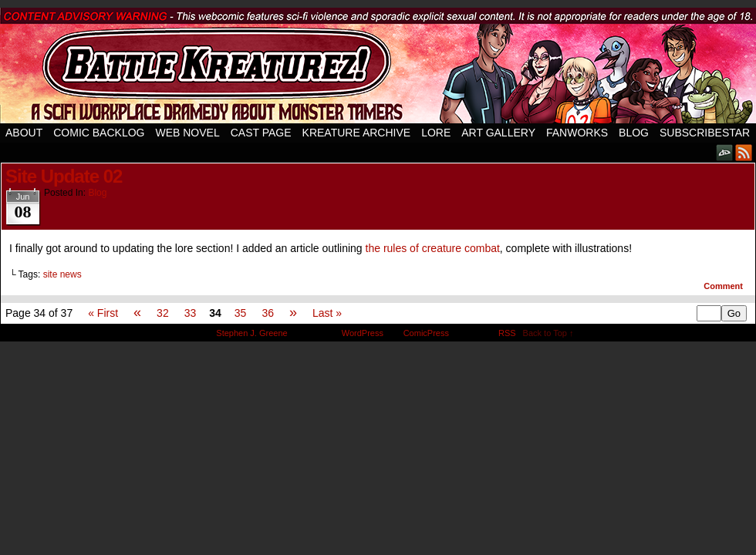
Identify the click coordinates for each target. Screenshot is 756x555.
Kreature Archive (357, 133)
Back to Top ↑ (548, 333)
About (24, 133)
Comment (723, 286)
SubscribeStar (705, 133)
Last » (327, 313)
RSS (744, 152)
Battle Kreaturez (378, 66)
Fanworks (577, 133)
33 (191, 313)
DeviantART (725, 152)
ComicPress (426, 333)
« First (103, 313)
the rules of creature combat (433, 248)
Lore (436, 133)
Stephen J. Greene (251, 333)
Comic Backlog (99, 133)
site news (62, 274)
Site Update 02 (64, 176)
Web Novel (187, 133)
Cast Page (261, 133)
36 (268, 313)
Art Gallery (498, 133)
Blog (634, 133)
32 (163, 313)
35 (241, 313)
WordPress (363, 333)
